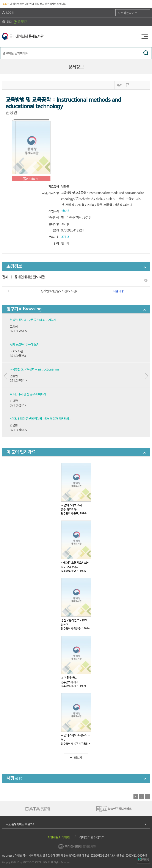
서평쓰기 (33, 179)
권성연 (65, 211)
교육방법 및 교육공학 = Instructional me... (36, 369)
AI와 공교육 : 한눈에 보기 (25, 345)
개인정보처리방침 (59, 837)
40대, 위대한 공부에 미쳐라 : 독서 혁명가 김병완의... (41, 419)
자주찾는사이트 (128, 13)
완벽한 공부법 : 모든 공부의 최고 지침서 (33, 320)
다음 (142, 796)
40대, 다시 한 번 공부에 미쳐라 (28, 394)
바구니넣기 (119, 85)
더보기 (76, 758)
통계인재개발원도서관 (30, 277)
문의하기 (21, 22)
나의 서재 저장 (128, 85)
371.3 (65, 237)
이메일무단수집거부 (92, 837)
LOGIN (8, 13)
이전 (136, 796)
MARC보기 (136, 85)
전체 (5, 277)
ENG (7, 22)
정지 (147, 796)
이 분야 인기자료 (21, 452)
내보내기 (145, 85)
